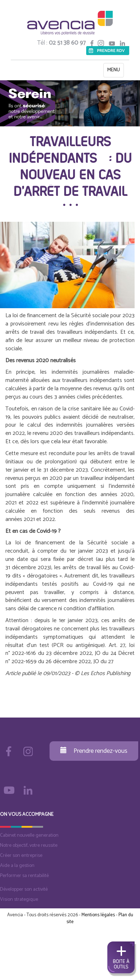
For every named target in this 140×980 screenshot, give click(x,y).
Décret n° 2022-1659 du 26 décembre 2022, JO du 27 (70, 657)
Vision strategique (19, 900)
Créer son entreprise (21, 856)
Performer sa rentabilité (24, 876)
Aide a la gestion (17, 866)
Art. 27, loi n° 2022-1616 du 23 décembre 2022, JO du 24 (70, 649)
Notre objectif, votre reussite (29, 846)
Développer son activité (24, 889)
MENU (115, 71)
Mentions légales (98, 915)
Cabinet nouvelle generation (29, 835)
